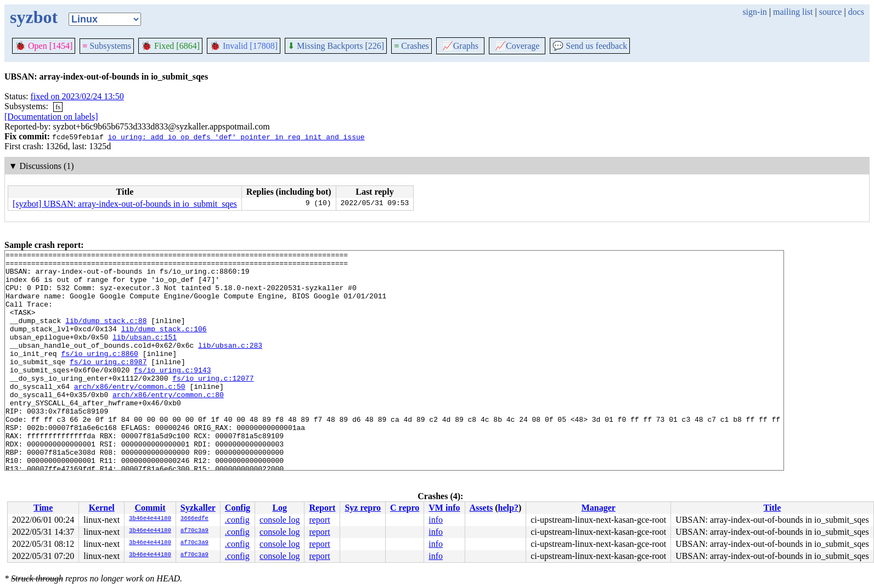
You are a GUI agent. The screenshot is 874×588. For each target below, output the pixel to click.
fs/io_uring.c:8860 (99, 375)
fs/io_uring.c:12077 (213, 404)
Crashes (411, 46)
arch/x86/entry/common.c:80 (168, 424)
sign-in (754, 12)
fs (58, 107)
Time (43, 508)
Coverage (517, 46)
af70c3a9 (194, 531)
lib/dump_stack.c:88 (106, 335)
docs (856, 12)
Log (280, 508)
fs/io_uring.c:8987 (108, 385)
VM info (444, 508)
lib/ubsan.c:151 (145, 355)
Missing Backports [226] (336, 46)
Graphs (460, 46)
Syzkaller (198, 508)
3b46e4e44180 (150, 519)
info (436, 520)
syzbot (34, 17)
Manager (599, 508)
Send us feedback (590, 46)
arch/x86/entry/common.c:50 (130, 414)
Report (322, 508)
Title (772, 508)
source (831, 12)
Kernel (102, 508)
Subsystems (107, 46)
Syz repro (363, 508)
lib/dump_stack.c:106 (164, 345)
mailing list (793, 12)
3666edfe (194, 519)
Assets (481, 508)
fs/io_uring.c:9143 (172, 394)
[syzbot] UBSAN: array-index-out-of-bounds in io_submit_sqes (125, 204)
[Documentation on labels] (51, 117)
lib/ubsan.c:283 (230, 365)
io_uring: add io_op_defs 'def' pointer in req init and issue (236, 137)
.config (237, 520)
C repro (405, 508)
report (319, 520)
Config (238, 508)
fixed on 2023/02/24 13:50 (77, 96)
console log (280, 520)
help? (508, 508)
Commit (150, 508)
